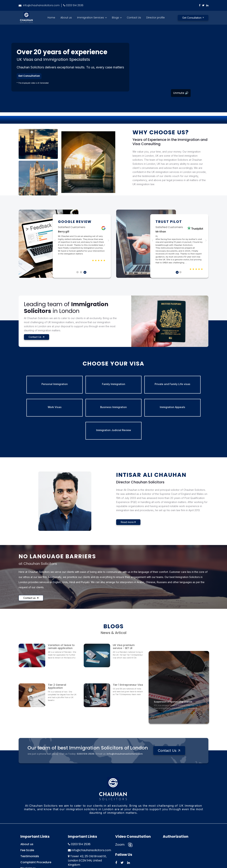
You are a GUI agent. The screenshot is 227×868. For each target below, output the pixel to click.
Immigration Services (91, 18)
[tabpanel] (82, 241)
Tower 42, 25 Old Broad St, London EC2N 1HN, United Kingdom (87, 830)
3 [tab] (85, 273)
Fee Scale (27, 820)
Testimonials (30, 826)
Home (51, 18)
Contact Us (134, 18)
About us (66, 18)
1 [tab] (78, 273)
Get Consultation (193, 18)
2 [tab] (82, 273)
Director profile (156, 18)
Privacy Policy (30, 844)
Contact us (31, 575)
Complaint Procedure (36, 832)
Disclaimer (28, 838)
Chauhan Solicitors (111, 861)
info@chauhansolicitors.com (39, 5)
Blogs (116, 18)
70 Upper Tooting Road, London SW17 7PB (85, 843)
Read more (128, 499)
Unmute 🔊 (181, 93)
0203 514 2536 (73, 5)
